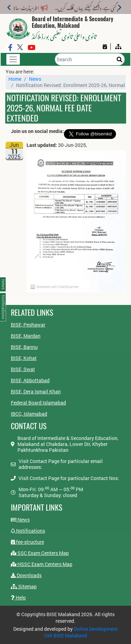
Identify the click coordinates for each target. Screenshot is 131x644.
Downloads (26, 575)
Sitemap (24, 586)
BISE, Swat (23, 369)
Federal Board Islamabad (38, 403)
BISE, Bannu (24, 347)
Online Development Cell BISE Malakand (81, 632)
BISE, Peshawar (28, 325)
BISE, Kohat (24, 358)
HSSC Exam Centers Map (42, 564)
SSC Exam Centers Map (40, 553)
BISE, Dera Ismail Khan (36, 391)
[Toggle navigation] (13, 59)
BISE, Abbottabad (30, 380)
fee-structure (27, 542)
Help (18, 598)
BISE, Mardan (26, 336)
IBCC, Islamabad (29, 414)
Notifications (28, 531)
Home (15, 79)
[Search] (90, 59)
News (35, 79)
